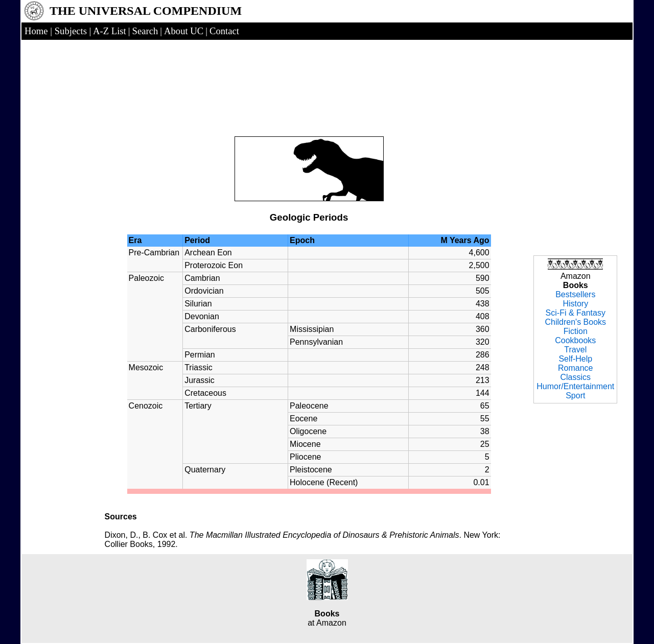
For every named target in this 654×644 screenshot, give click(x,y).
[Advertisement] (309, 78)
